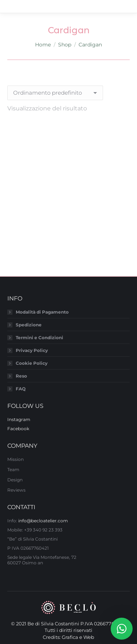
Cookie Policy (32, 363)
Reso (21, 376)
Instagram (19, 419)
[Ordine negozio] (55, 93)
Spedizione (29, 325)
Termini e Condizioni (39, 338)
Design (15, 480)
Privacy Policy (32, 350)
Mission (16, 459)
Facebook (18, 429)
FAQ (21, 389)
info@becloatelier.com (43, 521)
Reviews (16, 490)
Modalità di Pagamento (42, 312)
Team (13, 469)
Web (89, 637)
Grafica (70, 637)
